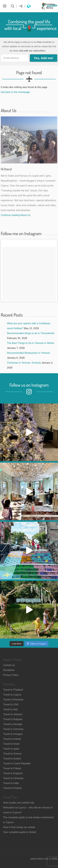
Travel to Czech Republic (17, 763)
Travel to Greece (12, 754)
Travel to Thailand (13, 690)
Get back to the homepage (15, 92)
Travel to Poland (12, 768)
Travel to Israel (11, 744)
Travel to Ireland (12, 739)
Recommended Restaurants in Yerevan (28, 353)
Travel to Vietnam (13, 714)
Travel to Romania (13, 700)
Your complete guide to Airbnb (20, 832)
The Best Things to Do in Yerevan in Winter (31, 343)
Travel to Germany (13, 729)
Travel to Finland (12, 788)
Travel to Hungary (13, 734)
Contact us (9, 665)
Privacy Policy (11, 675)
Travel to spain (11, 749)
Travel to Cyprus (12, 695)
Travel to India (11, 783)
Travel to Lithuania (13, 778)
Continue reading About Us (16, 215)
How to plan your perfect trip (19, 803)
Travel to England (13, 773)
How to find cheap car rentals (19, 827)
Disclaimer (9, 670)
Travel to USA (11, 704)
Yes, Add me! (44, 58)
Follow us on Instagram (29, 385)
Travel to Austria (12, 759)
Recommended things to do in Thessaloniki (31, 333)
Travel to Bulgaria (13, 719)
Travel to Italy (10, 709)
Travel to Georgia (13, 724)
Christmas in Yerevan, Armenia (24, 363)
